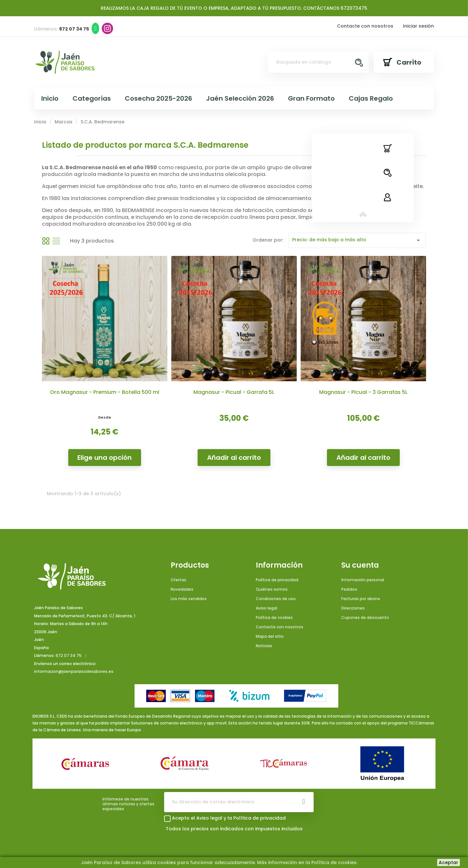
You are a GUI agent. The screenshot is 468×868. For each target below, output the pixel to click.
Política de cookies (274, 617)
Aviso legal (266, 608)
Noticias (264, 646)
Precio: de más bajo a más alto (357, 240)
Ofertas (178, 580)
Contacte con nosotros (365, 26)
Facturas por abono (361, 599)
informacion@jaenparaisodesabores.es (74, 671)
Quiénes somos (272, 589)
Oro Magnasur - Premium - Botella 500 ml (105, 392)
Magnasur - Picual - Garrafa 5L (234, 392)
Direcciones (353, 608)
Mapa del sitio (270, 636)
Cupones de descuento (365, 617)
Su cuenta (360, 565)
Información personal (363, 580)
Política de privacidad (277, 580)
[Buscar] (318, 62)
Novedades (182, 589)
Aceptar (448, 862)
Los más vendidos (189, 599)
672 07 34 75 (69, 655)
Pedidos (349, 589)
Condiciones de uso (276, 599)
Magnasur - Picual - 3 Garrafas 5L (363, 392)
